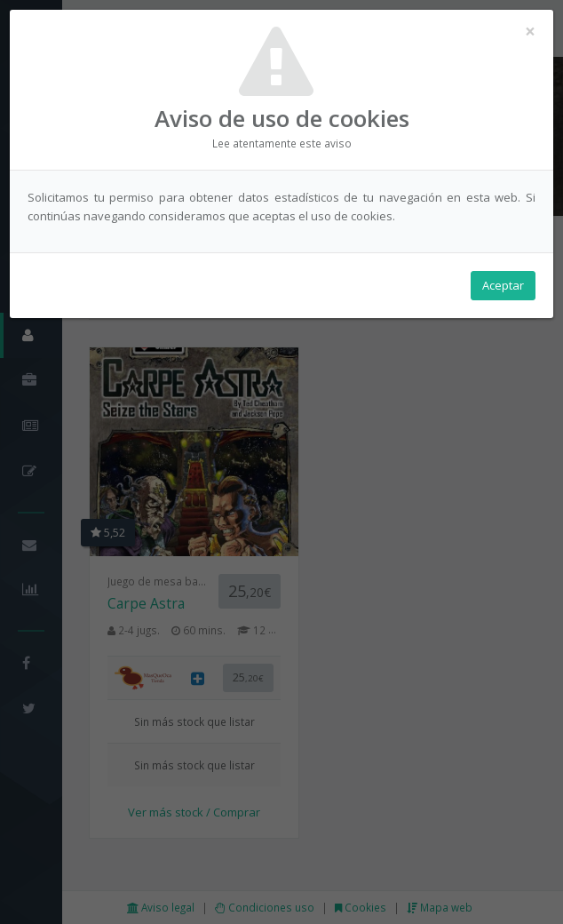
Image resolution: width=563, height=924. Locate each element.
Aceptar (503, 285)
